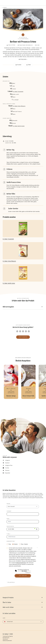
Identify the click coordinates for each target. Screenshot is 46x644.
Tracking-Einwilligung (8, 636)
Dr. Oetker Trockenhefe (18, 92)
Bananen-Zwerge (11, 382)
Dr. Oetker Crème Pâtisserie (19, 106)
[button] (23, 36)
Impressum (5, 639)
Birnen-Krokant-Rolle (28, 382)
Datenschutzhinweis (7, 641)
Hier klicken (24, 571)
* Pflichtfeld (11, 582)
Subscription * (11, 541)
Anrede (8, 504)
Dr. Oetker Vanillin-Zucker (19, 126)
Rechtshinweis (6, 638)
